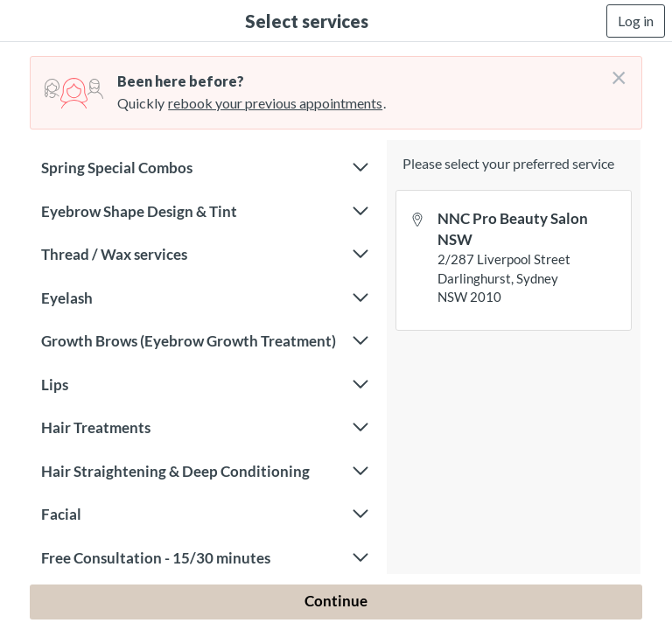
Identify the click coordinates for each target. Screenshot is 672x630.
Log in (636, 21)
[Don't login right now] (613, 71)
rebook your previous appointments (275, 103)
